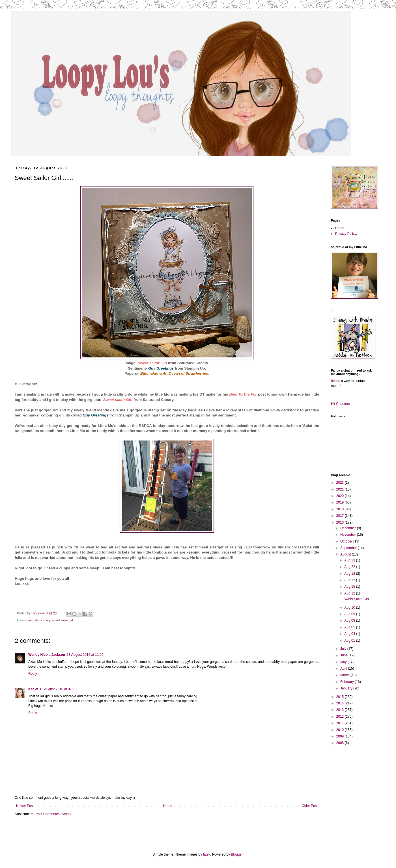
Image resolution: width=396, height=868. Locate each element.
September (349, 548)
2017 (341, 516)
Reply (33, 674)
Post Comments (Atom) (53, 814)
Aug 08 (350, 620)
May (344, 662)
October (347, 541)
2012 (341, 717)
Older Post (310, 806)
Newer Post (25, 806)
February (347, 682)
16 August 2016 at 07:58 (58, 689)
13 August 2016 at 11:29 (85, 655)
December (349, 528)
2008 (341, 743)
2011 (341, 723)
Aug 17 (350, 580)
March (346, 675)
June (344, 655)
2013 (341, 710)
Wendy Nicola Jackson (47, 655)
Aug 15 (350, 587)
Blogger (237, 854)
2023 (341, 483)
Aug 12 (350, 593)
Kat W (33, 689)
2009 (341, 736)
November (349, 535)
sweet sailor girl (62, 620)
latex (207, 854)
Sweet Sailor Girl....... (359, 599)
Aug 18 (350, 574)
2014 (341, 703)
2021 (341, 489)
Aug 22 (350, 567)
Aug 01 (350, 641)
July (344, 649)
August (346, 554)
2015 (341, 697)
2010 (341, 730)
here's (335, 381)
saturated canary (39, 620)
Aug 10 (350, 607)
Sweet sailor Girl (152, 363)
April (344, 669)
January (347, 688)
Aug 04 (350, 634)
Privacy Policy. (346, 234)
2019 (341, 502)
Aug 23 (350, 560)
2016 (341, 522)
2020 (341, 496)
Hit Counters (340, 404)
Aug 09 (350, 614)
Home (168, 806)
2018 (341, 509)
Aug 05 (350, 627)
